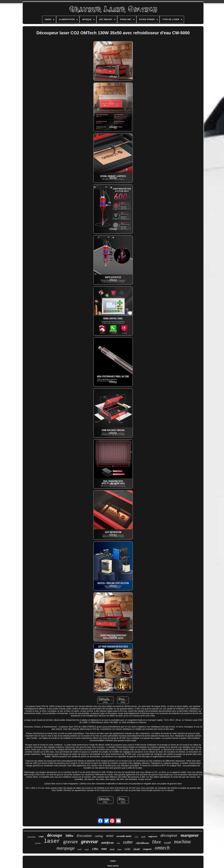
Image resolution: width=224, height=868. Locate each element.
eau (104, 849)
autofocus (107, 843)
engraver (153, 836)
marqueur (190, 835)
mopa (87, 849)
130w (95, 849)
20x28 (112, 849)
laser (52, 841)
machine (182, 841)
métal (110, 836)
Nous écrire (113, 866)
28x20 (143, 837)
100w (69, 836)
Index (113, 861)
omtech (162, 848)
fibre (157, 842)
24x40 (136, 849)
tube (119, 850)
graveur (90, 841)
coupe (41, 836)
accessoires (31, 837)
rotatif (168, 843)
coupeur (147, 849)
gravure (71, 842)
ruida (127, 849)
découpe (55, 835)
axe (118, 843)
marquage (66, 848)
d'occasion (84, 836)
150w (136, 837)
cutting (99, 836)
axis (80, 849)
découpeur (169, 835)
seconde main (124, 836)
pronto (38, 843)
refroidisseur (142, 843)
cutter (128, 842)
